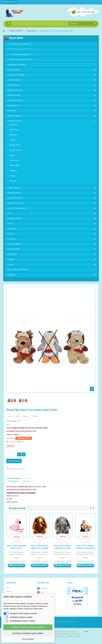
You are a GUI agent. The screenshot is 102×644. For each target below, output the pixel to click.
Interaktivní (13, 140)
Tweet (9, 416)
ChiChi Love (13, 125)
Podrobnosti (14, 481)
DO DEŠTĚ (12, 111)
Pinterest (35, 416)
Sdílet (17, 416)
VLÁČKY (11, 265)
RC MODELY (12, 239)
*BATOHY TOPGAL (14, 70)
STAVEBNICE (13, 254)
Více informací (28, 639)
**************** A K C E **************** (20, 49)
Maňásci (12, 155)
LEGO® (11, 224)
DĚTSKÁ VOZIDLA (14, 95)
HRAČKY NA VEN (14, 188)
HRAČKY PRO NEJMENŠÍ (17, 208)
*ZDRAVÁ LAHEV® (14, 80)
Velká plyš (13, 181)
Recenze (27, 481)
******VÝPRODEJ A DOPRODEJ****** (20, 54)
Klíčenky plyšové (15, 145)
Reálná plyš (13, 171)
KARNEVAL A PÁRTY (15, 218)
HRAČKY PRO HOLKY (16, 198)
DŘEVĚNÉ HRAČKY (15, 116)
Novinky (9, 591)
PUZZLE (11, 234)
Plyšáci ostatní (32, 31)
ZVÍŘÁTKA (12, 275)
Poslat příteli (13, 442)
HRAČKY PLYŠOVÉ (16, 31)
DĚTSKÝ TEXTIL (14, 106)
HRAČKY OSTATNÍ (14, 193)
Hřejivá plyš (13, 135)
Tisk (22, 442)
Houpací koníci (14, 130)
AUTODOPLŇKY (14, 85)
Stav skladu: (11, 438)
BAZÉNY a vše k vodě (15, 90)
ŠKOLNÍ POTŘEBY (14, 244)
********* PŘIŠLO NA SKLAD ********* (20, 44)
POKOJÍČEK (12, 229)
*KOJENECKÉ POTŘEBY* (17, 75)
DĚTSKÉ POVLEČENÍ (15, 100)
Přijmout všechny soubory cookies (28, 627)
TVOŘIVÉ (11, 259)
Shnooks (12, 176)
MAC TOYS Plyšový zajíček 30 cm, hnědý (40, 547)
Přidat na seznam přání (17, 469)
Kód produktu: (11, 421)
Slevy (8, 588)
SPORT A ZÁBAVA (14, 249)
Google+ (26, 416)
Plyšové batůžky (15, 165)
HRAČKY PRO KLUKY (16, 203)
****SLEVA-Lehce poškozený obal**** (20, 59)
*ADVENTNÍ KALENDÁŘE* (17, 65)
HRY (10, 213)
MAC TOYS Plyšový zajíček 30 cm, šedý (62, 547)
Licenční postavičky (16, 150)
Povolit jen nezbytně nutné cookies (28, 633)
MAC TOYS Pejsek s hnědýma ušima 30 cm (85, 547)
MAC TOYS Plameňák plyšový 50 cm (17, 547)
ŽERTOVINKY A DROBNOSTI (18, 270)
